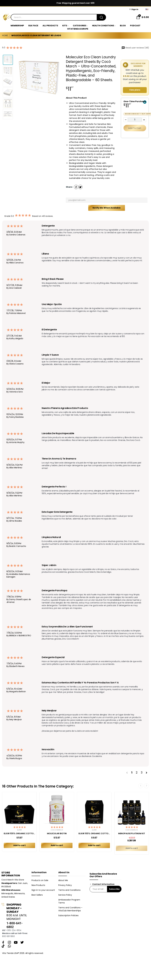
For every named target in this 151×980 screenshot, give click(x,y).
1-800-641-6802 (14, 925)
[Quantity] (135, 120)
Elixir (19, 830)
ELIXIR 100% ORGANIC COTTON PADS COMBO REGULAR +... (19, 834)
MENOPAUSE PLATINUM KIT (132, 834)
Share (76, 187)
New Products (38, 885)
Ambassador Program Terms (69, 901)
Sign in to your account (43, 890)
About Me (63, 880)
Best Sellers (37, 895)
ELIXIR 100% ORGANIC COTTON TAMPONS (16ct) (94, 834)
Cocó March (57, 830)
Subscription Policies (68, 915)
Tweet (80, 187)
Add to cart (135, 128)
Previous (141, 786)
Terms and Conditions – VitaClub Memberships (70, 909)
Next (146, 786)
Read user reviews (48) (135, 48)
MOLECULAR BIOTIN (57, 834)
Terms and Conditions (69, 890)
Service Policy (65, 895)
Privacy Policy (65, 885)
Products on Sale (40, 880)
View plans (135, 90)
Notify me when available (107, 208)
